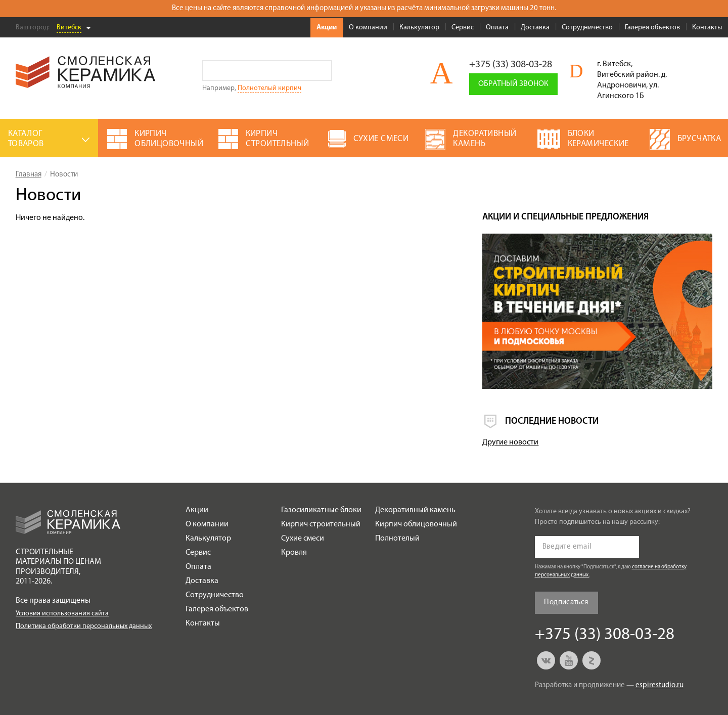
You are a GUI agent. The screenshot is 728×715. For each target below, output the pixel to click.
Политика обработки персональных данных (84, 626)
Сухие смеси (303, 539)
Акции (327, 28)
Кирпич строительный (321, 524)
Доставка (535, 28)
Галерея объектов (652, 28)
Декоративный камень (415, 510)
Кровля (294, 553)
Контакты (707, 28)
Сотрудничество (587, 28)
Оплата (497, 28)
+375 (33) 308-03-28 (511, 65)
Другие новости (510, 442)
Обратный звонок (513, 84)
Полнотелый (397, 539)
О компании (368, 28)
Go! (322, 71)
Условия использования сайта (62, 614)
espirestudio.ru (659, 685)
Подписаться (566, 602)
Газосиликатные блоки (321, 510)
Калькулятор (419, 28)
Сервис (463, 28)
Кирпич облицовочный (416, 524)
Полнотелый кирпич (269, 88)
